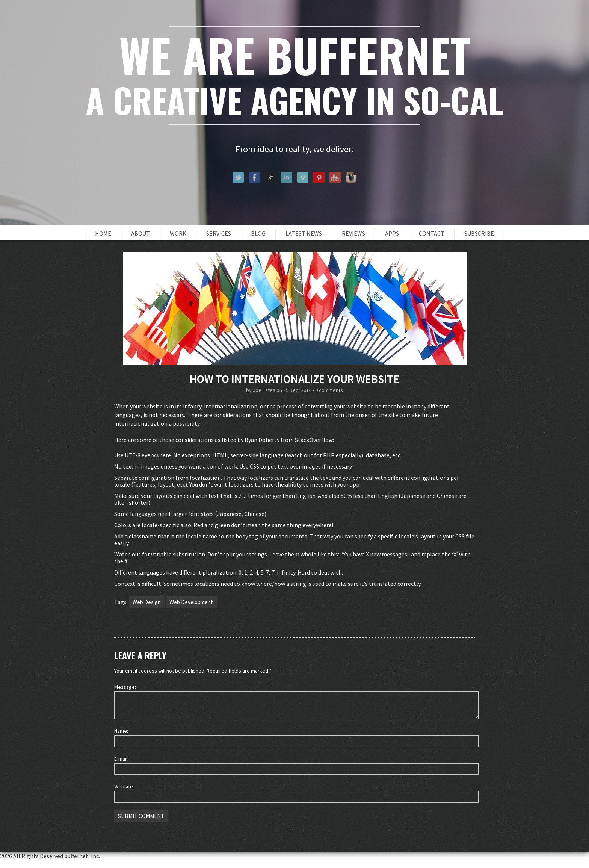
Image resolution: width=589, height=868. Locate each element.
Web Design (147, 602)
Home (103, 233)
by (249, 390)
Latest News (304, 233)
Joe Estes (264, 390)
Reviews (353, 233)
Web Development (191, 602)
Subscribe (479, 233)
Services (219, 233)
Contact (432, 233)
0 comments (329, 390)
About (140, 233)
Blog (258, 233)
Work (178, 233)
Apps (392, 233)
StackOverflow (314, 440)
